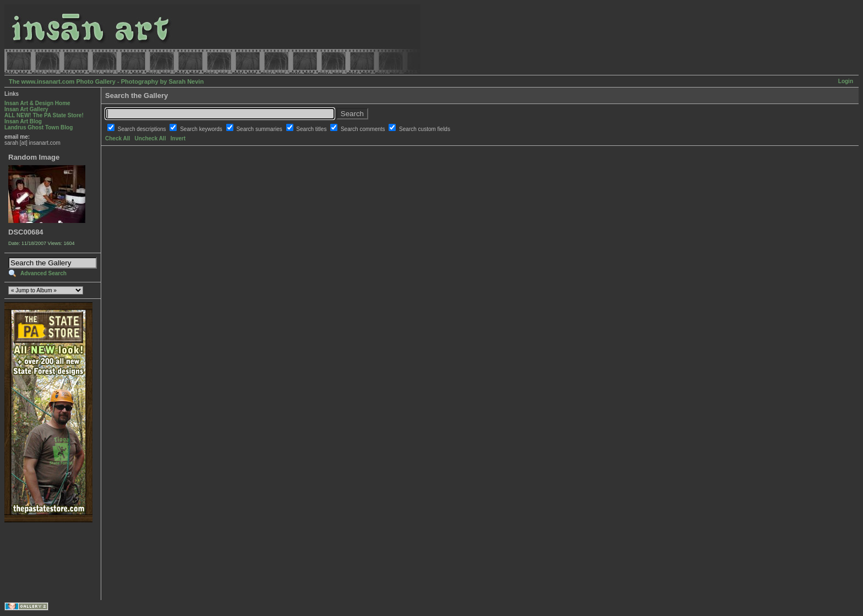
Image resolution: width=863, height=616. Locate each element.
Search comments (364, 129)
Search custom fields (425, 129)
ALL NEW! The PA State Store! (44, 115)
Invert (178, 138)
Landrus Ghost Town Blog (39, 127)
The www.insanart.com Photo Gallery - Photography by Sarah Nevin (106, 81)
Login (846, 81)
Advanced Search (43, 273)
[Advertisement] (39, 561)
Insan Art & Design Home (37, 103)
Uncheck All (151, 138)
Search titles (312, 129)
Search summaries (260, 129)
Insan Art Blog (23, 121)
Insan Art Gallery (26, 109)
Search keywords (202, 129)
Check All (118, 138)
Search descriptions (143, 129)
